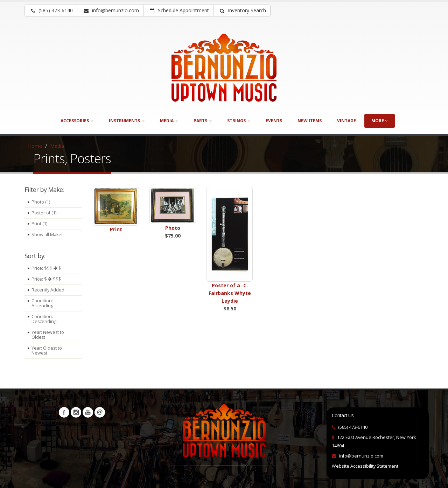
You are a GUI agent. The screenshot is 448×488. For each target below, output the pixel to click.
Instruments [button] (127, 121)
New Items (310, 121)
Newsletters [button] (100, 412)
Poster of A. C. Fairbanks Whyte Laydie (230, 293)
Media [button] (169, 121)
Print (116, 229)
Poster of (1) (44, 213)
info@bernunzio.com (361, 456)
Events (274, 121)
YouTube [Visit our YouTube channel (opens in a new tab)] (88, 412)
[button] (242, 11)
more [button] (380, 121)
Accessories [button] (77, 121)
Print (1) (39, 224)
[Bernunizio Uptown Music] (224, 68)
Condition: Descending (44, 319)
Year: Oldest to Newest (47, 350)
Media (57, 146)
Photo (173, 228)
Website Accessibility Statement (365, 466)
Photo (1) (41, 202)
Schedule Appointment (179, 10)
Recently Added (48, 290)
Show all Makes (48, 235)
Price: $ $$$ (46, 279)
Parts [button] (203, 121)
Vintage (346, 121)
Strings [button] (239, 121)
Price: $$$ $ (46, 268)
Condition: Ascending (43, 303)
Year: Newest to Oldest (48, 335)
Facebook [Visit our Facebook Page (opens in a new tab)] (64, 412)
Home (35, 146)
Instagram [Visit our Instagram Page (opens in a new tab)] (76, 412)
